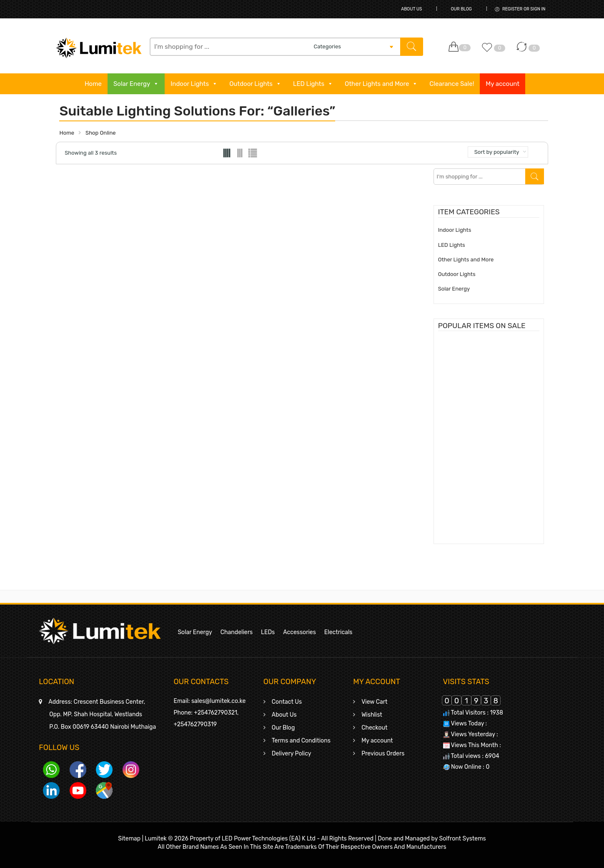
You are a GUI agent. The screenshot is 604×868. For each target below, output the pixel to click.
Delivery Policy (292, 754)
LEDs (268, 632)
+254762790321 (216, 713)
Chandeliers (237, 632)
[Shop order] (498, 152)
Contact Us (287, 702)
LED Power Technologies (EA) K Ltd (269, 839)
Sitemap (129, 839)
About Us (411, 9)
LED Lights (313, 84)
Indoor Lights (194, 84)
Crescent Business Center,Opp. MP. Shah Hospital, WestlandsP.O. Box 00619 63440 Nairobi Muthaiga (102, 714)
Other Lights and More (381, 84)
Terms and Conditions (301, 741)
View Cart (374, 702)
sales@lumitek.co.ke (218, 701)
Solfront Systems (462, 839)
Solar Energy (136, 84)
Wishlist (372, 715)
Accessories (299, 632)
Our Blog (461, 9)
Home (93, 84)
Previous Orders (383, 754)
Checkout (374, 728)
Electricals (338, 632)
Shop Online (101, 133)
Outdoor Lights (255, 84)
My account (502, 84)
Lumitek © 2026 (167, 839)
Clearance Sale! (452, 84)
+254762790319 (195, 724)
